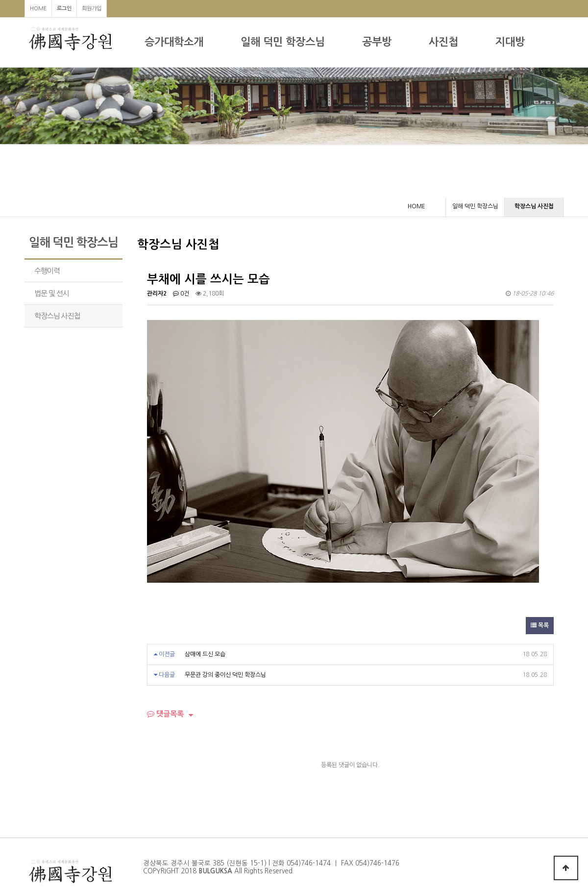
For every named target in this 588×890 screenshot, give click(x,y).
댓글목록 (165, 714)
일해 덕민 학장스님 (283, 42)
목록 (540, 625)
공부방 (377, 42)
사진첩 (443, 42)
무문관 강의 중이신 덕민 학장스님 (225, 675)
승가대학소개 (174, 42)
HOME (38, 9)
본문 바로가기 (0, 0)
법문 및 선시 (52, 293)
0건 (181, 294)
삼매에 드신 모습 (205, 654)
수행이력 (47, 271)
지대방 (510, 42)
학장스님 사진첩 (57, 316)
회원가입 (92, 9)
